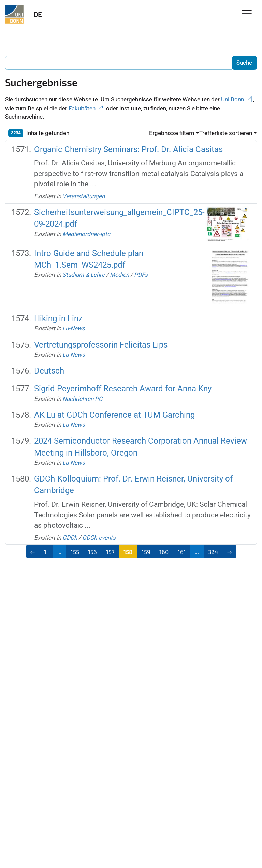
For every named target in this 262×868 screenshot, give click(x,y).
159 (146, 552)
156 (92, 552)
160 (164, 552)
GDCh (70, 538)
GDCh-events (99, 538)
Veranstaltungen (84, 196)
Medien (119, 275)
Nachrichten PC (82, 399)
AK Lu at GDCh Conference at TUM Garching (114, 415)
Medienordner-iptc (86, 234)
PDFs (141, 275)
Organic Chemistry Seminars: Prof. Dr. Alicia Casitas (128, 149)
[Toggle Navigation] (247, 14)
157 (110, 552)
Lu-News (74, 328)
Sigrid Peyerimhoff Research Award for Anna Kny (123, 389)
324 (213, 552)
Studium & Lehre (84, 275)
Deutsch (49, 371)
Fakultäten (87, 108)
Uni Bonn (237, 99)
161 (182, 552)
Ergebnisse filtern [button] (172, 133)
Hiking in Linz (58, 318)
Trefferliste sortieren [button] (226, 133)
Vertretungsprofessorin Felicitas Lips (101, 345)
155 (75, 552)
